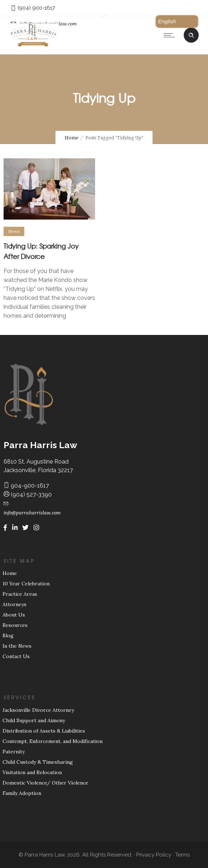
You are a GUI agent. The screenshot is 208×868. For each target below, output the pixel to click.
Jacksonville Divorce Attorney (38, 710)
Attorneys (14, 604)
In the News (17, 646)
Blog (8, 636)
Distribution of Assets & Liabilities (44, 731)
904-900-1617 (26, 486)
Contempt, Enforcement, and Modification (53, 741)
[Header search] (191, 34)
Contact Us (16, 656)
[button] (177, 21)
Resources (15, 625)
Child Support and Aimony (34, 720)
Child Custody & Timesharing (38, 762)
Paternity (14, 752)
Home (71, 138)
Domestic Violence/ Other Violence (45, 783)
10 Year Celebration (26, 584)
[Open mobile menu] (171, 35)
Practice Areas (20, 594)
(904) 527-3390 (28, 495)
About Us (14, 615)
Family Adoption (22, 793)
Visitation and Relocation (32, 772)
